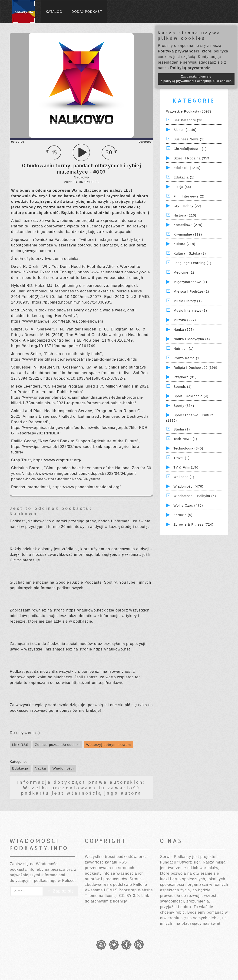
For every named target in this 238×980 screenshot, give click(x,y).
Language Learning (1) (192, 263)
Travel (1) (181, 458)
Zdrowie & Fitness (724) (193, 524)
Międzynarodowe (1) (190, 282)
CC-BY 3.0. (130, 896)
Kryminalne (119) (188, 234)
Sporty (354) (184, 406)
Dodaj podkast (87, 12)
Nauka (40, 768)
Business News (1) (189, 139)
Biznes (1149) (185, 130)
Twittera (87, 240)
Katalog (54, 12)
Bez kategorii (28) (188, 120)
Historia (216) (185, 215)
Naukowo (23, 513)
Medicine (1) (184, 272)
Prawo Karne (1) (187, 358)
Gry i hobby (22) (187, 206)
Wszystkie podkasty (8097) (189, 111)
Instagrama (108, 240)
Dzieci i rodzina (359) (192, 158)
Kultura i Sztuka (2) (190, 253)
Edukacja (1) (184, 177)
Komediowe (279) (188, 225)
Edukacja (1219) (187, 168)
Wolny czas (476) (188, 505)
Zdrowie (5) (183, 515)
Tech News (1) (185, 439)
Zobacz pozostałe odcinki (57, 745)
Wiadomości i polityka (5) (195, 496)
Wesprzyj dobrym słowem (109, 745)
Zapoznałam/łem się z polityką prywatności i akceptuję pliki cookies (196, 79)
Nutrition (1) (183, 349)
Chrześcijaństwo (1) (190, 149)
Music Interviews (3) (190, 310)
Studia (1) (182, 429)
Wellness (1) (184, 477)
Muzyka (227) (185, 320)
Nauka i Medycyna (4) (192, 339)
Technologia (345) (188, 448)
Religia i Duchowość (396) (195, 368)
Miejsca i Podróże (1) (191, 291)
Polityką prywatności (179, 51)
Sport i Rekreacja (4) (191, 396)
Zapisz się (60, 891)
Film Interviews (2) (189, 196)
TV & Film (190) (187, 467)
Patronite (20, 226)
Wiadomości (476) (188, 486)
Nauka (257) (184, 330)
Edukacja (20, 768)
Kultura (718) (184, 244)
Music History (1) (188, 301)
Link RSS (20, 745)
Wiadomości (63, 768)
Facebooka (66, 240)
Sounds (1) (182, 387)
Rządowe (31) (185, 377)
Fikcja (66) (182, 187)
